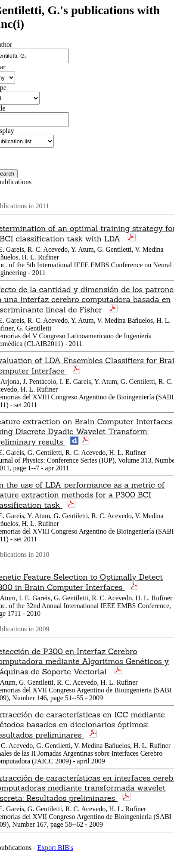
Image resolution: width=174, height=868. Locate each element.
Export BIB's (55, 848)
